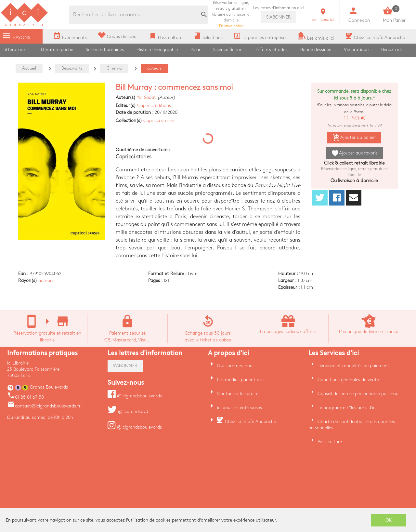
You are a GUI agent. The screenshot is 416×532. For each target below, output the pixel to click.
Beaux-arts (392, 50)
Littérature (14, 50)
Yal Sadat (146, 97)
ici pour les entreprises (240, 408)
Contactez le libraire (238, 394)
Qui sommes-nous (236, 366)
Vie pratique (356, 50)
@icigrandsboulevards (135, 396)
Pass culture (330, 442)
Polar (195, 50)
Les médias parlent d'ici (241, 380)
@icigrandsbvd (128, 412)
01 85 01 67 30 (26, 397)
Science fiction (228, 50)
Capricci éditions (154, 106)
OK (389, 520)
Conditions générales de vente (348, 380)
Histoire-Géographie (157, 50)
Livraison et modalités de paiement (353, 366)
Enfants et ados (272, 50)
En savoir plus (231, 14)
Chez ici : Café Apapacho (251, 422)
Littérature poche (55, 50)
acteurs (46, 280)
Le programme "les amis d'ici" (348, 408)
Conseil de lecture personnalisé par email (359, 394)
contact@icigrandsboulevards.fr (44, 406)
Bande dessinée (316, 50)
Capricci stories (159, 120)
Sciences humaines (105, 50)
